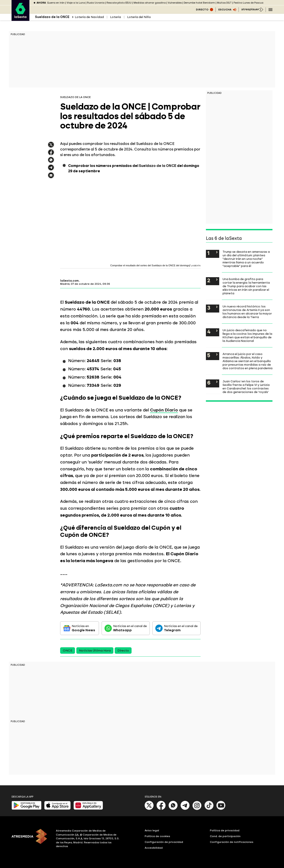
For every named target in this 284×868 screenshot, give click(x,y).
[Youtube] (221, 809)
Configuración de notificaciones (232, 842)
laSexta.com (69, 281)
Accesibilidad (154, 848)
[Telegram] (185, 809)
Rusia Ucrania (96, 3)
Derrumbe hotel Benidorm (199, 3)
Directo (123, 650)
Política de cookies (157, 836)
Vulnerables (175, 3)
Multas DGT (224, 3)
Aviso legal (152, 830)
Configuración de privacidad (164, 842)
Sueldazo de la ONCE (158, 166)
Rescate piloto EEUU (119, 3)
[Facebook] (161, 809)
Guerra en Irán (56, 3)
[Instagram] (197, 809)
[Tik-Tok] (209, 809)
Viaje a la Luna (76, 3)
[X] (149, 809)
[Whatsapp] (173, 809)
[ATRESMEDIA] (31, 839)
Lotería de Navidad (89, 17)
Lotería (115, 17)
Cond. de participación (225, 836)
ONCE (68, 650)
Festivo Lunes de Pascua (248, 3)
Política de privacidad (225, 830)
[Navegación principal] (270, 10)
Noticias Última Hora (95, 650)
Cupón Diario (164, 410)
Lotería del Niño (139, 17)
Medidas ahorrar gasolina (150, 3)
